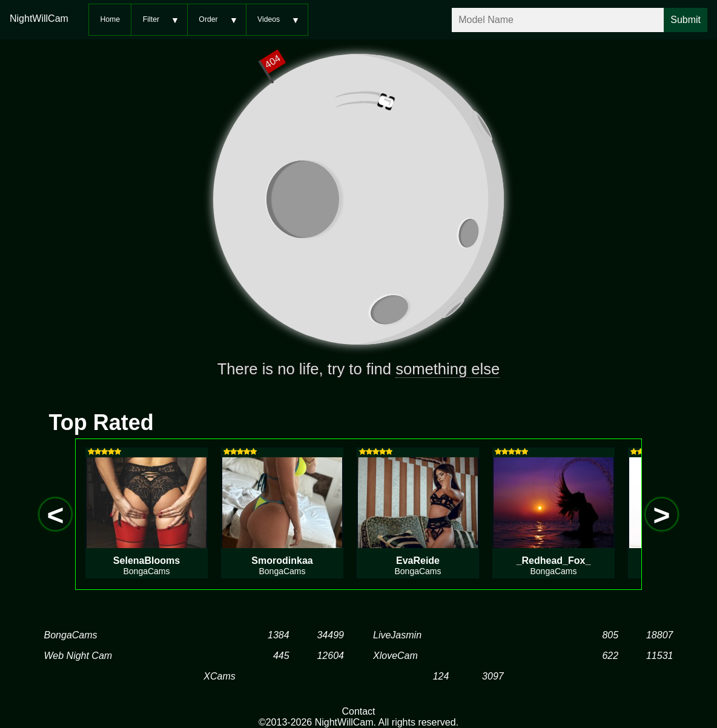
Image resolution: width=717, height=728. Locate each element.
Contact (358, 711)
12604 (330, 656)
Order (208, 19)
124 (441, 676)
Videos (269, 19)
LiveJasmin (397, 635)
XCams (219, 676)
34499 (330, 635)
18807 (660, 635)
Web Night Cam (78, 656)
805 (610, 635)
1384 (279, 635)
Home (110, 19)
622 (610, 656)
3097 (493, 676)
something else (448, 369)
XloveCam (395, 656)
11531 (660, 656)
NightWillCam (39, 18)
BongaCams (71, 635)
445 (281, 656)
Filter (151, 19)
